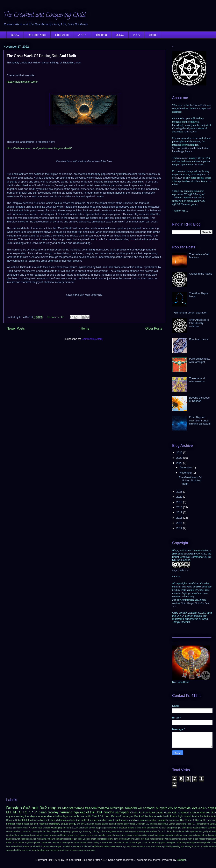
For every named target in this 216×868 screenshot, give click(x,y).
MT (16, 812)
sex (129, 846)
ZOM (76, 828)
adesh (92, 828)
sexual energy (68, 824)
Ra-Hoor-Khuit (37, 35)
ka (31, 839)
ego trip (92, 831)
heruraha (66, 812)
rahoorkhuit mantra (20, 846)
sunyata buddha (14, 850)
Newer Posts (16, 328)
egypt (111, 820)
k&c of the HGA (91, 812)
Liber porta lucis (184, 824)
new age (66, 843)
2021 (180, 492)
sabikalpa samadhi (72, 846)
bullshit (204, 828)
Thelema (101, 35)
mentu (9, 843)
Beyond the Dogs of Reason (199, 399)
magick (153, 839)
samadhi (149, 808)
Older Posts (154, 328)
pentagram (171, 843)
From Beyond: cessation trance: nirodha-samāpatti (200, 420)
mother (21, 843)
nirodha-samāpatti (79, 843)
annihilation (153, 828)
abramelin (84, 828)
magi (147, 839)
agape (99, 828)
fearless (153, 831)
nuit (35, 808)
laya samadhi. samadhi (77, 816)
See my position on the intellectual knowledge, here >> (191, 150)
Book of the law (144, 816)
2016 (180, 518)
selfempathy (54, 824)
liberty (110, 839)
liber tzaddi (102, 839)
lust (142, 839)
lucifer (137, 839)
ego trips (101, 831)
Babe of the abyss (122, 816)
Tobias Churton (30, 828)
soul (153, 846)
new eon (211, 820)
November (186, 473)
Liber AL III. (62, 35)
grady (29, 835)
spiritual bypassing (171, 846)
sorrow (147, 846)
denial (42, 831)
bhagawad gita (174, 828)
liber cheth (91, 839)
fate (147, 831)
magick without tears (167, 839)
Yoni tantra (67, 828)
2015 (180, 523)
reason (19, 824)
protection (198, 843)
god (205, 831)
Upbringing (56, 828)
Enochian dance (199, 339)
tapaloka (41, 850)
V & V (137, 35)
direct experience (54, 831)
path (163, 843)
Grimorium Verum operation (191, 313)
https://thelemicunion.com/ (22, 82)
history (129, 835)
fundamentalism (183, 831)
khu (49, 839)
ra (213, 843)
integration (207, 835)
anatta (160, 812)
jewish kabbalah (22, 839)
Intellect (154, 824)
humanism (138, 835)
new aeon (57, 843)
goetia (23, 835)
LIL (28, 820)
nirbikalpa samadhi (123, 808)
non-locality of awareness (100, 843)
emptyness (111, 831)
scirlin (85, 846)
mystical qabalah (33, 843)
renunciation (49, 846)
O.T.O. (120, 35)
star (183, 846)
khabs (174, 816)
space (159, 846)
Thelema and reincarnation (197, 380)
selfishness (97, 846)
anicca (138, 828)
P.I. (193, 824)
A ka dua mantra (93, 824)
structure (198, 846)
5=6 (79, 824)
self (90, 846)
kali (174, 812)
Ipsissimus (163, 824)
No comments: (56, 317)
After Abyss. (190, 132)
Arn (108, 816)
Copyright (140, 824)
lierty (116, 839)
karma (43, 839)
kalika (59, 816)
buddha (196, 828)
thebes (53, 850)
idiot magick (149, 835)
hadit (166, 816)
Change (10, 820)
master (202, 839)
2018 (180, 507)
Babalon (14, 808)
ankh (144, 828)
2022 (180, 463)
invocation (152, 820)
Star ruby (17, 828)
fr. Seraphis (169, 831)
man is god (193, 839)
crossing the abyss (26, 816)
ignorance (160, 835)
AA (208, 812)
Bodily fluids (129, 824)
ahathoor (123, 828)
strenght (189, 846)
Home (85, 328)
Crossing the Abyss (200, 274)
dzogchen (102, 820)
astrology (51, 820)
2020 (180, 497)
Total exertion (44, 828)
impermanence (185, 835)
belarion (162, 828)
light (181, 816)
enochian (134, 820)
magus (55, 808)
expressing (139, 831)
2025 (180, 452)
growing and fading (58, 835)
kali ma (37, 839)
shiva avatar (137, 846)
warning (91, 850)
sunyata (162, 808)
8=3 (27, 808)
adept (33, 820)
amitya (131, 828)
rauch (33, 846)
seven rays (121, 846)
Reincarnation (202, 824)
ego (65, 831)
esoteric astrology (125, 831)
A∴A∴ (83, 35)
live (132, 839)
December (186, 467)
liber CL (82, 839)
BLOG (15, 35)
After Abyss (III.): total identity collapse (199, 323)
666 (83, 824)
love (195, 808)
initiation (197, 835)
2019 (180, 502)
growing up (73, 835)
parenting (156, 843)
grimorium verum (40, 835)
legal (66, 839)
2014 (180, 528)
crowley (53, 812)
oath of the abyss (133, 843)
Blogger (181, 860)
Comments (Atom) (92, 339)
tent (47, 850)
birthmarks (187, 828)
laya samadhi (57, 839)
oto (149, 843)
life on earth (124, 839)
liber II (191, 820)
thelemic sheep (64, 850)
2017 (180, 512)
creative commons (21, 831)
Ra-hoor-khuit (147, 812)
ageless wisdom (110, 828)
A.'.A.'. (101, 816)
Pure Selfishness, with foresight (199, 360)
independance (46, 816)
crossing (35, 831)
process (189, 843)
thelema (103, 808)
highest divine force (116, 835)
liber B (184, 820)
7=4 (94, 816)
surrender (27, 850)
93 (201, 816)
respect (59, 846)
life (205, 820)
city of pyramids (179, 808)
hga (76, 812)
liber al (199, 820)
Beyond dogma (116, 824)
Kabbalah (20, 820)
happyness (84, 835)
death (168, 812)
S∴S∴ (33, 812)
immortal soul (172, 835)
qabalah (207, 843)
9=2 (43, 808)
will (140, 808)
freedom (91, 808)
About (153, 35)
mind (15, 843)
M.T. (9, 812)
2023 (180, 458)
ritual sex (28, 824)
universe (82, 850)
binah (43, 812)
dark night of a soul (86, 820)
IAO (147, 824)
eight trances (121, 820)
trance (75, 850)
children (60, 820)
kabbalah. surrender (169, 820)
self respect (40, 824)
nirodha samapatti (116, 812)
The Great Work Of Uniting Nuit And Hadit (41, 56)
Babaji (105, 824)
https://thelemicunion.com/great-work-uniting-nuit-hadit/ (39, 148)
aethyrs (41, 820)
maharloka (182, 839)
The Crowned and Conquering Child (44, 16)
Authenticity (210, 816)
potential (181, 843)
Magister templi (73, 808)
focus (161, 831)
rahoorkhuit (199, 812)
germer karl (197, 831)
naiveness (47, 843)
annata (158, 816)
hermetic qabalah (98, 835)
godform (15, 835)
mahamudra (184, 812)
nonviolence (119, 843)
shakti (188, 816)
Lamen (172, 824)
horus (143, 820)
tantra (196, 816)
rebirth (39, 846)
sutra (34, 850)
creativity (70, 820)
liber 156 (73, 839)
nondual (10, 824)
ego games (73, 831)
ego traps (83, 831)
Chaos (134, 812)
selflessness (110, 846)
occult (145, 843)
